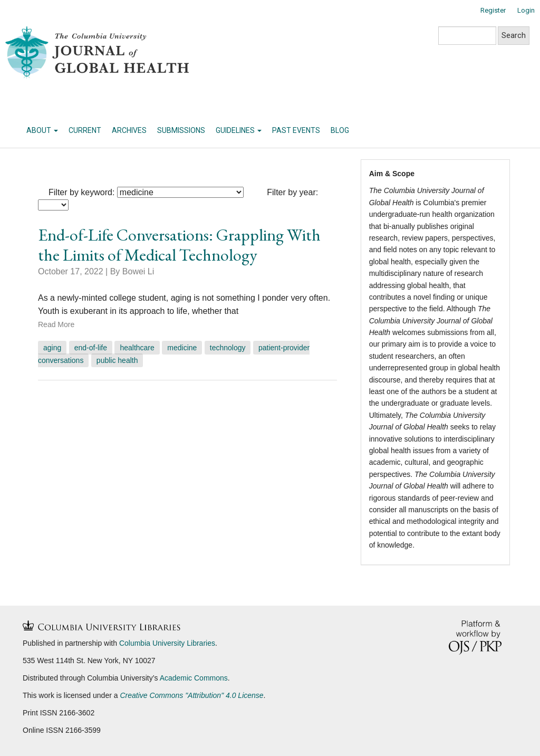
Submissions (181, 130)
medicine (182, 348)
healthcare (137, 348)
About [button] (42, 130)
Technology (228, 348)
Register (493, 10)
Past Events (296, 130)
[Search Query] (467, 36)
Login (526, 10)
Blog (340, 130)
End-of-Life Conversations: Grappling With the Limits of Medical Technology (179, 245)
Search (514, 35)
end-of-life (91, 348)
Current (85, 130)
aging (52, 348)
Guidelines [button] (239, 130)
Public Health (117, 360)
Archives (129, 130)
